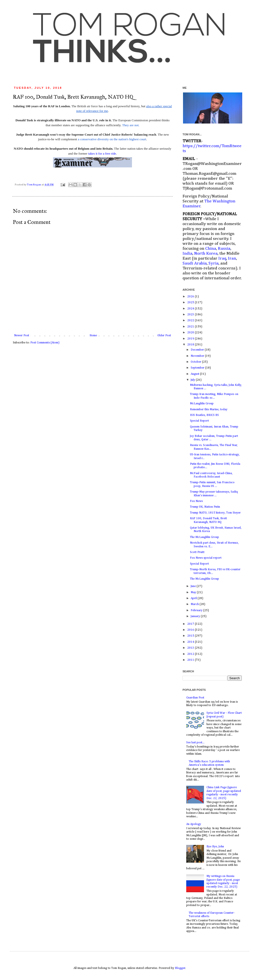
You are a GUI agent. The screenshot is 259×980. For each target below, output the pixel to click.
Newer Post (22, 336)
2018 (191, 345)
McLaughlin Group (202, 404)
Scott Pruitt (197, 552)
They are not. (131, 125)
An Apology (194, 824)
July (193, 380)
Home (93, 336)
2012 (191, 654)
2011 (191, 660)
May (194, 592)
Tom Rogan (34, 185)
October (196, 362)
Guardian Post (195, 698)
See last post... (195, 743)
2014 (191, 642)
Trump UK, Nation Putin (205, 507)
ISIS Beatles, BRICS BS (204, 415)
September (198, 368)
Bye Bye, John (215, 847)
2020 (191, 333)
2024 (191, 309)
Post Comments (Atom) (45, 343)
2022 (191, 321)
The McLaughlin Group (204, 537)
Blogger (180, 968)
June (194, 586)
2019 (191, 339)
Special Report (199, 421)
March (195, 604)
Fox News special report (206, 558)
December (198, 350)
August (195, 374)
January (196, 616)
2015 (191, 636)
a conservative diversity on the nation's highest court (112, 139)
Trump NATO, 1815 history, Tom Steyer (215, 513)
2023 (191, 315)
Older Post (164, 336)
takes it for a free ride (102, 153)
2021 (191, 327)
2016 (191, 630)
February (197, 610)
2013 (191, 648)
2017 (191, 624)
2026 (191, 297)
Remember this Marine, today (209, 410)
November (198, 356)
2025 (191, 303)
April (194, 598)
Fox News (196, 501)
